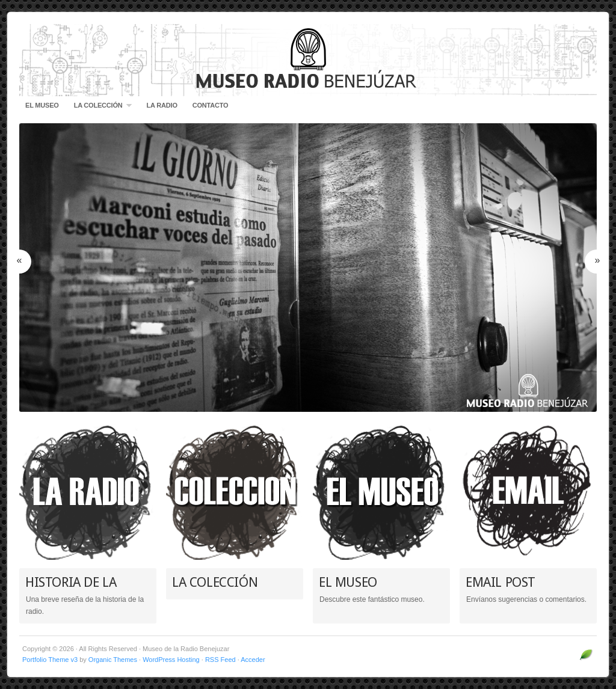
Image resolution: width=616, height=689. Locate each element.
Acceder (253, 660)
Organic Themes (113, 660)
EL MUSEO (42, 105)
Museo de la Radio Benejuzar (308, 60)
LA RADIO (162, 105)
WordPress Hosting (171, 660)
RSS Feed (220, 660)
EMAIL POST (500, 582)
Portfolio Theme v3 (50, 660)
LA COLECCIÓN (100, 108)
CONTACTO (211, 105)
